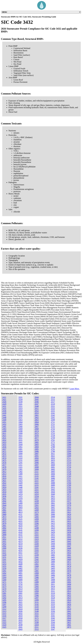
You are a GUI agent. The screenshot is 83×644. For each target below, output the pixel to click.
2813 (4, 474)
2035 (20, 620)
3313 (4, 611)
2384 (37, 573)
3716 (69, 467)
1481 (20, 501)
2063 (37, 420)
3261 (4, 571)
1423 (20, 481)
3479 (53, 553)
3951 (53, 496)
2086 (37, 451)
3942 (53, 490)
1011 (20, 438)
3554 (69, 406)
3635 (69, 530)
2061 (37, 415)
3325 (4, 627)
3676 (69, 571)
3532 (53, 602)
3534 (53, 607)
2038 (20, 625)
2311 (37, 532)
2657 (4, 449)
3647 (69, 546)
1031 (20, 440)
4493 (20, 577)
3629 (69, 519)
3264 (4, 577)
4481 (20, 566)
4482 (20, 568)
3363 (20, 420)
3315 (4, 614)
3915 (53, 589)
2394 (37, 591)
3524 (53, 598)
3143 (37, 607)
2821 (4, 481)
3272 (4, 584)
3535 (53, 609)
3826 (69, 605)
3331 (20, 397)
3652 (69, 553)
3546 (53, 627)
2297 (37, 526)
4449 (20, 564)
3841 (69, 611)
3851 (69, 623)
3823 (69, 598)
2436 (4, 411)
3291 (4, 596)
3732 (20, 584)
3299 (4, 607)
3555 (69, 409)
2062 (37, 418)
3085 (53, 476)
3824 (69, 600)
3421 (53, 526)
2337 (37, 553)
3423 (53, 528)
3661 (69, 555)
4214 (20, 544)
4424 (20, 559)
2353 (37, 562)
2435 (4, 409)
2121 (37, 474)
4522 (20, 591)
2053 (37, 413)
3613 (69, 510)
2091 (37, 456)
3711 (69, 458)
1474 (20, 494)
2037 (20, 623)
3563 (69, 420)
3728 (69, 474)
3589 (69, 445)
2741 (53, 431)
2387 (37, 580)
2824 (4, 487)
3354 (20, 411)
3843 (69, 616)
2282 (37, 517)
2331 (37, 548)
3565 (69, 424)
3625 (69, 517)
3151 (37, 614)
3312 (4, 609)
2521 (53, 406)
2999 (4, 548)
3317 (4, 618)
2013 (20, 598)
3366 (20, 427)
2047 (37, 404)
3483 (53, 557)
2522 (53, 409)
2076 (37, 436)
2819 (4, 478)
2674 (4, 458)
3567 (69, 429)
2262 (37, 508)
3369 (20, 429)
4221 (20, 521)
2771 (53, 442)
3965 (53, 505)
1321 (20, 467)
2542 (53, 415)
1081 (20, 449)
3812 (69, 591)
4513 (20, 589)
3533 (53, 605)
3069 (53, 465)
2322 (37, 537)
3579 (69, 505)
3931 (53, 487)
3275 (4, 591)
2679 (4, 469)
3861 (69, 625)
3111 (53, 519)
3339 (20, 402)
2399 (37, 600)
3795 (69, 490)
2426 (4, 402)
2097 (37, 465)
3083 (53, 472)
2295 (37, 521)
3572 (69, 496)
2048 (37, 406)
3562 (69, 418)
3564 (69, 422)
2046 (37, 402)
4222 (20, 523)
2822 (4, 483)
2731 (53, 427)
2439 (4, 413)
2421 (4, 400)
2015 (20, 600)
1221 (20, 456)
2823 (4, 485)
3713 (69, 460)
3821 (69, 593)
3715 (69, 465)
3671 (69, 562)
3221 (4, 553)
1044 (20, 445)
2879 (4, 523)
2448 (4, 418)
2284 (37, 519)
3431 (53, 535)
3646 (69, 544)
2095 (37, 460)
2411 (4, 397)
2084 (37, 447)
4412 (20, 557)
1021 (20, 436)
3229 (4, 555)
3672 (69, 564)
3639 (69, 532)
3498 (53, 580)
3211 (4, 550)
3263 (4, 575)
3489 (53, 562)
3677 (69, 573)
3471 (53, 550)
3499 (53, 582)
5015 (20, 505)
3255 (4, 566)
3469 (53, 548)
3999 (53, 517)
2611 (4, 433)
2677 (4, 465)
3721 (69, 469)
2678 (4, 467)
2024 (20, 609)
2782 (53, 445)
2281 (37, 514)
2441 (4, 415)
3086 (53, 478)
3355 (20, 413)
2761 (53, 440)
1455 (20, 490)
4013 (20, 512)
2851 (4, 508)
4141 (20, 530)
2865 (4, 512)
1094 (20, 451)
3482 (53, 555)
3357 (20, 418)
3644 (69, 539)
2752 (53, 433)
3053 (53, 460)
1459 (20, 492)
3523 (53, 596)
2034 (20, 618)
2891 (4, 526)
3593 (69, 449)
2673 (4, 456)
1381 (20, 469)
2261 (37, 505)
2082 (37, 442)
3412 (53, 523)
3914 (53, 586)
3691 (69, 580)
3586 (69, 442)
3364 (20, 422)
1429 (20, 483)
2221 (37, 483)
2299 (37, 530)
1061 (20, 447)
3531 (53, 600)
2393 (37, 589)
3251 (4, 562)
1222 (20, 458)
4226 (20, 548)
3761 (69, 481)
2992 (4, 546)
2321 (37, 535)
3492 (53, 566)
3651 (69, 550)
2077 (37, 438)
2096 (37, 463)
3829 (69, 609)
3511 (53, 591)
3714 (69, 463)
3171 (37, 618)
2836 (4, 496)
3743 (69, 476)
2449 (4, 420)
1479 (20, 499)
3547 (53, 629)
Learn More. (75, 389)
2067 (37, 427)
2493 (4, 429)
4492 (20, 575)
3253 (4, 564)
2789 (53, 447)
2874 (4, 519)
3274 (4, 589)
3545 (53, 625)
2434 (37, 625)
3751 (69, 478)
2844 (4, 505)
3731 (20, 582)
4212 (20, 539)
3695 (69, 586)
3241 (4, 559)
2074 (37, 431)
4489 (20, 571)
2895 (4, 532)
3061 (53, 463)
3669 (69, 559)
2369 (37, 566)
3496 (53, 575)
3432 (53, 537)
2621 (4, 436)
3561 (69, 415)
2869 (4, 514)
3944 (53, 492)
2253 (37, 494)
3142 (37, 605)
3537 (53, 614)
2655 (4, 445)
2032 (20, 614)
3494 (53, 571)
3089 (53, 485)
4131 (20, 528)
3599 (69, 456)
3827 (69, 607)
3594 (69, 451)
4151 (20, 535)
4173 (20, 537)
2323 (37, 539)
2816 (4, 476)
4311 (20, 553)
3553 (69, 404)
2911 (4, 537)
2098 (37, 467)
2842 (4, 501)
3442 (53, 539)
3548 (69, 397)
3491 (53, 564)
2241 (37, 487)
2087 (37, 454)
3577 (69, 501)
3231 (4, 557)
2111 (37, 472)
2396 (37, 596)
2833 (4, 490)
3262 (4, 573)
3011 (53, 454)
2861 (4, 510)
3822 (69, 596)
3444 (53, 544)
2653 (4, 442)
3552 (69, 402)
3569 (69, 433)
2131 (37, 476)
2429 (4, 404)
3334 (20, 400)
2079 (37, 440)
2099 (37, 469)
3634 (69, 528)
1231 (20, 460)
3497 (53, 577)
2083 (37, 445)
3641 (69, 535)
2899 (4, 535)
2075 (37, 433)
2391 (37, 584)
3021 (53, 456)
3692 (69, 582)
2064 (37, 422)
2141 (37, 478)
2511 (37, 627)
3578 (69, 503)
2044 (37, 397)
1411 (20, 476)
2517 (53, 402)
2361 (37, 564)
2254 (37, 496)
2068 (37, 429)
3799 (69, 492)
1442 (20, 485)
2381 (37, 571)
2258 (37, 501)
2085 (37, 449)
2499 (4, 431)
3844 (69, 618)
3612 (69, 508)
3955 (53, 501)
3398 (20, 431)
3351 (20, 406)
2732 (53, 429)
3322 (4, 623)
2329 (37, 546)
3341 (20, 404)
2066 (37, 424)
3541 (53, 616)
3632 (69, 523)
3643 (69, 537)
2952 (4, 544)
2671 (4, 451)
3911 (53, 584)
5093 (20, 508)
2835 (4, 494)
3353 (20, 409)
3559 (69, 413)
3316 (4, 616)
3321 (4, 620)
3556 (69, 411)
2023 (20, 607)
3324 (4, 625)
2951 (4, 541)
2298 (37, 528)
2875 (4, 521)
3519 (53, 593)
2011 (20, 596)
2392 (37, 586)
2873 (4, 517)
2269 (37, 510)
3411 (53, 521)
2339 (37, 555)
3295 (4, 600)
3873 (69, 627)
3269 (4, 580)
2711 (53, 422)
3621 (69, 512)
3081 (53, 467)
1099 (20, 454)
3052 (53, 458)
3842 (69, 614)
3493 (53, 568)
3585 (69, 440)
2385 (37, 575)
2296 (37, 523)
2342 (37, 559)
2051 (37, 409)
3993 (53, 510)
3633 (69, 526)
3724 (69, 472)
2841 (4, 499)
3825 (69, 602)
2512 (37, 629)
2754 (53, 436)
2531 (53, 411)
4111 (20, 514)
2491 (4, 427)
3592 (69, 447)
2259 (37, 503)
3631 (69, 521)
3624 (69, 514)
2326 (37, 544)
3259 (4, 568)
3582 (69, 438)
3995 (53, 512)
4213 (20, 541)
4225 (20, 526)
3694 (69, 584)
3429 (53, 532)
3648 (69, 548)
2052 (37, 411)
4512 (20, 586)
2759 (53, 438)
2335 (37, 550)
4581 (20, 593)
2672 (4, 454)
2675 (4, 460)
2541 (53, 413)
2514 (53, 397)
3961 (53, 503)
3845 (69, 620)
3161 (37, 616)
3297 (4, 605)
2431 (4, 406)
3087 (53, 481)
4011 (20, 510)
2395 (37, 593)
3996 (53, 514)
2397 (37, 598)
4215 (20, 546)
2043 (20, 629)
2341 (37, 557)
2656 (4, 447)
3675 (69, 568)
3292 (4, 598)
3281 (4, 593)
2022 (20, 605)
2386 (37, 577)
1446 (20, 487)
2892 (4, 528)
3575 (69, 499)
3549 (69, 400)
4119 (20, 517)
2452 (4, 424)
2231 (37, 485)
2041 (20, 627)
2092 (37, 458)
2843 (4, 503)
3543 (53, 620)
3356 (20, 415)
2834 (4, 492)
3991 (53, 508)
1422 (20, 478)
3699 (69, 589)
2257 (37, 499)
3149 (37, 611)
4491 (20, 573)
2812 (4, 472)
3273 (4, 586)
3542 (53, 618)
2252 (37, 492)
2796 (53, 451)
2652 (4, 440)
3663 (69, 557)
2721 (53, 424)
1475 (20, 496)
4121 (20, 519)
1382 (20, 472)
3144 (37, 609)
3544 (53, 623)
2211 (37, 481)
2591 (53, 418)
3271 (4, 582)
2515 (53, 400)
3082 (53, 469)
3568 (69, 431)
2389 (37, 582)
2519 (53, 404)
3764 (69, 483)
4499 (20, 580)
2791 (53, 449)
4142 (20, 532)
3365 (20, 424)
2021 (20, 602)
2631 (4, 438)
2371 (37, 568)
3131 (37, 602)
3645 (69, 541)
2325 (37, 541)
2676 (4, 463)
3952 (4, 539)
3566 (69, 427)
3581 (69, 436)
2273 (37, 512)
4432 (20, 562)
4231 (20, 550)
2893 (4, 530)
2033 (20, 616)
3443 (53, 541)
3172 (37, 620)
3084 (53, 474)
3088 (53, 483)
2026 (20, 611)
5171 (20, 555)
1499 (20, 503)
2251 (37, 490)
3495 (53, 573)
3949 (53, 494)
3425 (53, 530)
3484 (53, 559)
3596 (69, 454)
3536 (53, 611)
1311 (20, 465)
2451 (4, 422)
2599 (53, 420)
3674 (69, 566)
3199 (37, 623)
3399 (20, 433)
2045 (37, 400)
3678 (69, 575)
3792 (69, 487)
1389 (20, 474)
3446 (53, 546)
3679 (69, 577)
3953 (53, 499)
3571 (69, 494)
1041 (20, 442)
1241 (20, 463)
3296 (4, 602)
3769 (69, 485)
